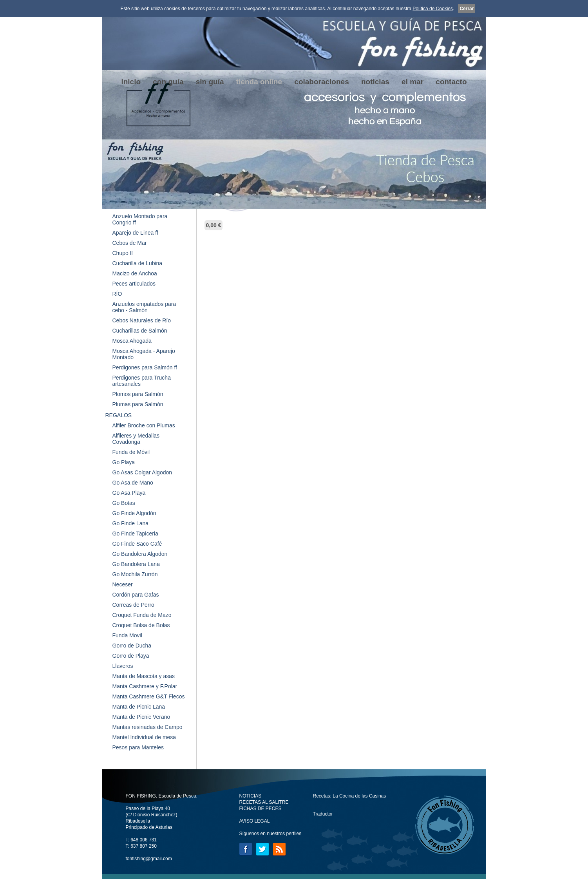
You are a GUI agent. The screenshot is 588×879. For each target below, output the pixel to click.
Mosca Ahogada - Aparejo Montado (144, 354)
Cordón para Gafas (136, 595)
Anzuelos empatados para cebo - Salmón (144, 307)
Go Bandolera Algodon (140, 554)
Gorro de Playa (131, 656)
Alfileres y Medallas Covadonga (136, 439)
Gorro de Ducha (132, 646)
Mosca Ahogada (132, 341)
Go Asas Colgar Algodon (142, 472)
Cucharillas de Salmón (140, 331)
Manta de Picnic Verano (141, 717)
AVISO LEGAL (255, 821)
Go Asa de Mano (133, 483)
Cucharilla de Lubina (138, 263)
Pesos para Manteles (138, 747)
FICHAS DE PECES (261, 808)
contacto (451, 82)
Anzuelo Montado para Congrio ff (140, 219)
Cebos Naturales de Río (142, 320)
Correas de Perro (133, 605)
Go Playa (124, 462)
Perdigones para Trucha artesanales (142, 381)
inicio (131, 82)
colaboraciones (321, 82)
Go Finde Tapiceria (135, 534)
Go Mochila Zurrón (135, 574)
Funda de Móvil (131, 452)
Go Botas (124, 503)
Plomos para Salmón (138, 394)
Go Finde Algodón (134, 513)
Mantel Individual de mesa (144, 737)
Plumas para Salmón (138, 404)
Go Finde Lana (131, 523)
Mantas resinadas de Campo (147, 727)
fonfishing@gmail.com (149, 859)
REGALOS (119, 415)
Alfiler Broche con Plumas (144, 425)
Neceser (123, 584)
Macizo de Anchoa (135, 273)
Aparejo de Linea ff (135, 233)
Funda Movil (127, 635)
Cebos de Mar (130, 243)
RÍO (117, 294)
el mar (413, 82)
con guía (168, 82)
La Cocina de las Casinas (359, 796)
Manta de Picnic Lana (139, 707)
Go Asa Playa (129, 493)
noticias (375, 82)
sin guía (210, 82)
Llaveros (123, 666)
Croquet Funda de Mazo (142, 615)
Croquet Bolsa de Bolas (141, 625)
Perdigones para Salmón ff (145, 367)
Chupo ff (123, 253)
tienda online (259, 82)
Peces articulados (134, 284)
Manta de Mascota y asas (144, 676)
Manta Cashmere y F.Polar (145, 686)
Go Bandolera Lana (136, 564)
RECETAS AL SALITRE (264, 802)
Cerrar (467, 9)
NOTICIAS (251, 796)
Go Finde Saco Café (137, 544)
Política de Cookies (433, 9)
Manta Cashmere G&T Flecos (149, 696)
